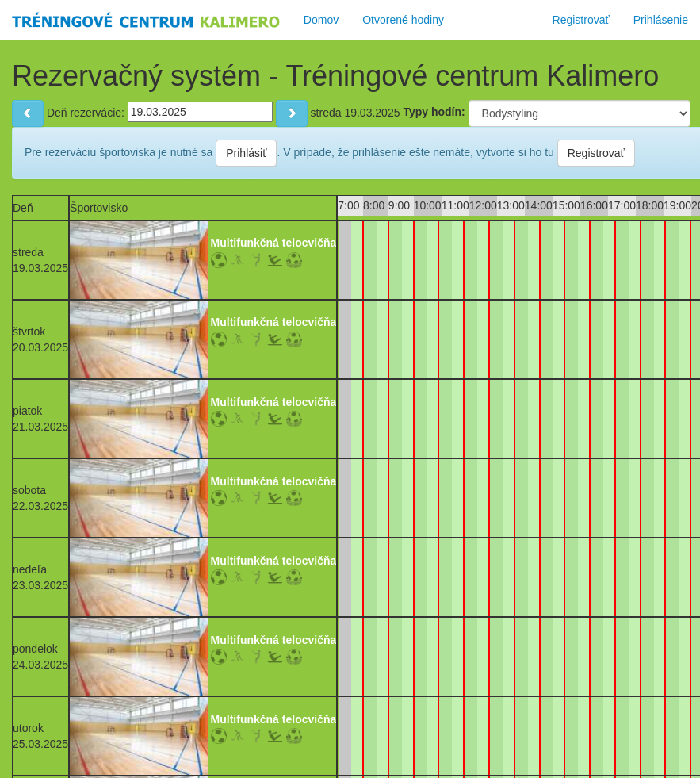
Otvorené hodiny (403, 20)
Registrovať (581, 20)
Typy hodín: (434, 112)
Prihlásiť (246, 153)
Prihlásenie (661, 20)
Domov (321, 20)
